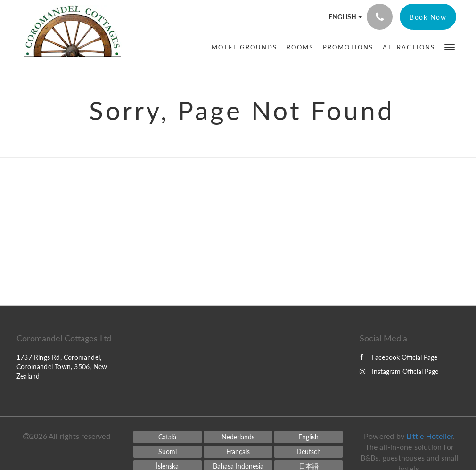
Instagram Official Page (399, 371)
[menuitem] (244, 47)
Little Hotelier (430, 436)
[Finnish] (168, 452)
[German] (309, 452)
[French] (238, 452)
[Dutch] (238, 437)
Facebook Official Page (398, 357)
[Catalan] (168, 437)
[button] (450, 46)
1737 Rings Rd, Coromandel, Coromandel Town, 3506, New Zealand (62, 367)
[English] (309, 437)
